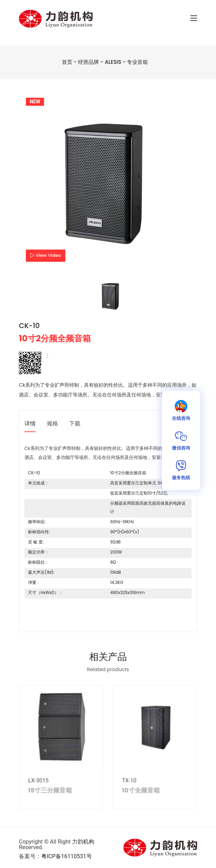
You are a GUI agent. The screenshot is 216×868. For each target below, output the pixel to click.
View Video (46, 255)
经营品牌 (88, 62)
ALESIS (113, 62)
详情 (30, 424)
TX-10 (128, 783)
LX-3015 (42, 783)
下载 (75, 424)
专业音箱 (137, 62)
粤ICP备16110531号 (67, 856)
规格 (52, 424)
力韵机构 (83, 842)
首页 (67, 62)
